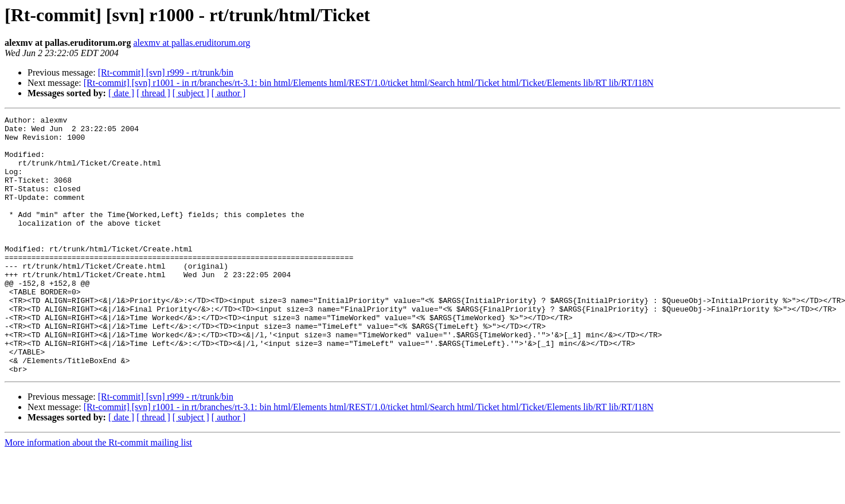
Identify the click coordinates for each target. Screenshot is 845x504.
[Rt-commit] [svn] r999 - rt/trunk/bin (166, 72)
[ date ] (121, 93)
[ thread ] (153, 93)
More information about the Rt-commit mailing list (98, 494)
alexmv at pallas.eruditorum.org (191, 43)
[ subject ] (191, 93)
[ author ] (229, 93)
